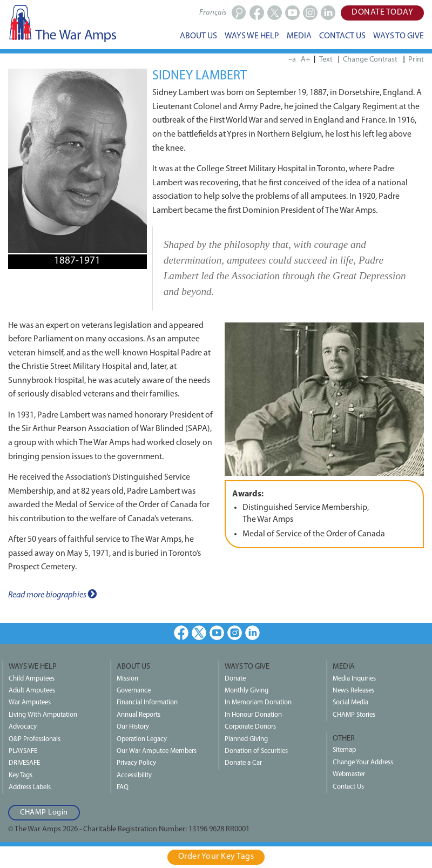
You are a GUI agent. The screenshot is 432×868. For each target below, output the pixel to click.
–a (292, 60)
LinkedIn (252, 633)
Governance (134, 691)
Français (213, 13)
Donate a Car (243, 763)
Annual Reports (139, 715)
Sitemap (344, 750)
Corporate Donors (250, 727)
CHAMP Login (44, 813)
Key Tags (21, 775)
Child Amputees (32, 679)
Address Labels (30, 787)
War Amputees (30, 702)
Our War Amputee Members (157, 751)
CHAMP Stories (354, 715)
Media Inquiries (354, 679)
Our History (133, 727)
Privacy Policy (136, 763)
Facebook (181, 633)
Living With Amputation (43, 715)
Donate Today (382, 12)
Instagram (235, 633)
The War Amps (62, 23)
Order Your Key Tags (216, 857)
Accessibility (134, 775)
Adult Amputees (32, 691)
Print (416, 60)
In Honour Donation (253, 715)
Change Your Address (363, 762)
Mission (127, 679)
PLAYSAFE (23, 751)
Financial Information (147, 702)
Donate (235, 679)
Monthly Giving (247, 691)
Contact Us (348, 787)
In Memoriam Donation (258, 702)
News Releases (353, 691)
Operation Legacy (142, 739)
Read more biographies (52, 594)
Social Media (350, 702)
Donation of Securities (256, 751)
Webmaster (349, 774)
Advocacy (23, 727)
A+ (306, 60)
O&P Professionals (35, 739)
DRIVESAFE (24, 763)
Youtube (217, 633)
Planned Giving (246, 739)
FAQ (123, 787)
